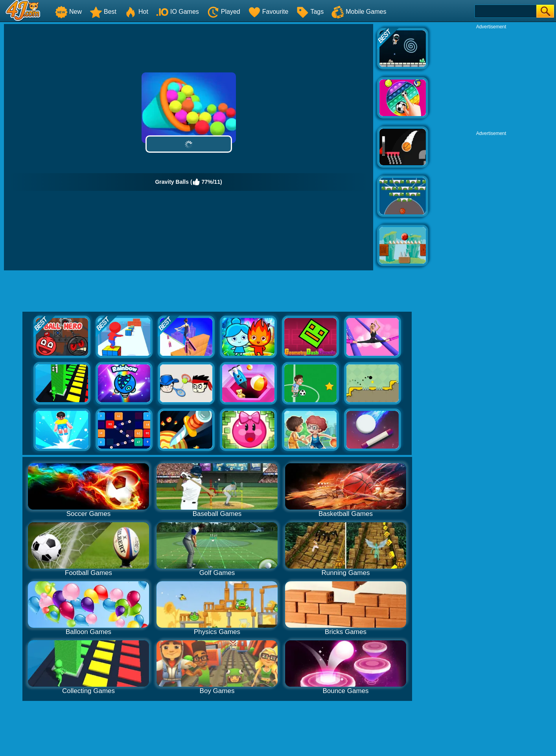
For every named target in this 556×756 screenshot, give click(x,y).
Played (224, 12)
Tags (310, 12)
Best (103, 12)
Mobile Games (359, 12)
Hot (136, 12)
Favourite (268, 12)
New (68, 12)
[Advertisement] (491, 79)
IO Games (178, 12)
